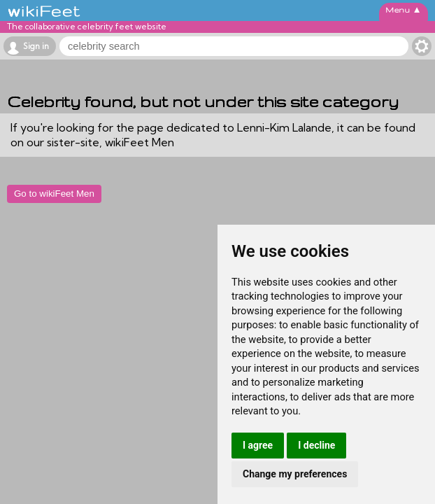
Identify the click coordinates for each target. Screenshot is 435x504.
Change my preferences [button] (295, 474)
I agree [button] (258, 445)
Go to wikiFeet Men (54, 194)
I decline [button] (316, 445)
